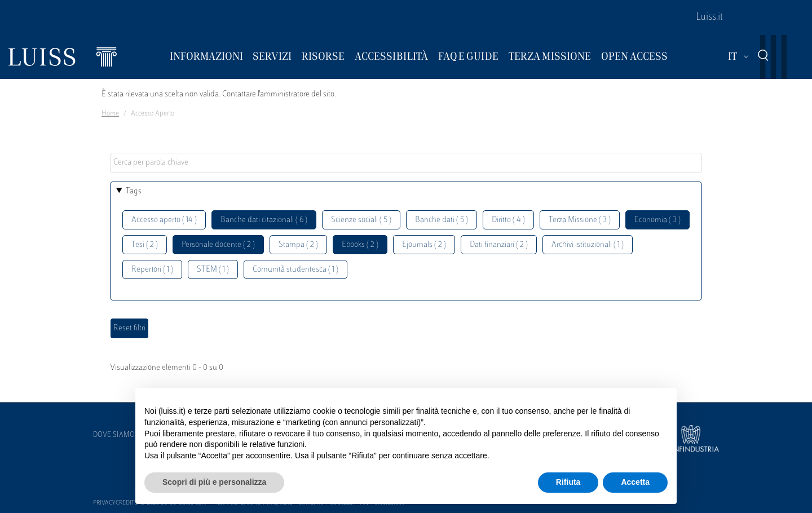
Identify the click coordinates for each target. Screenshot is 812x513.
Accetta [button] (635, 482)
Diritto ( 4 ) (508, 220)
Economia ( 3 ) (657, 220)
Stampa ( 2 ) (298, 245)
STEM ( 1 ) (213, 270)
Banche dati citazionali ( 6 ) (264, 220)
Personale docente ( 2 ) (218, 245)
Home (110, 114)
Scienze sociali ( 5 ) (361, 220)
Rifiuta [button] (568, 482)
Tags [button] (134, 191)
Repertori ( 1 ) (152, 270)
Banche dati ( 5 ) (442, 220)
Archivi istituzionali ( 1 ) (588, 245)
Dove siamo (114, 435)
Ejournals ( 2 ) (424, 245)
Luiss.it (709, 17)
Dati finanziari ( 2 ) (499, 245)
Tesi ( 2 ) (145, 245)
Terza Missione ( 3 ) (580, 220)
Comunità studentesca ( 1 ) (295, 270)
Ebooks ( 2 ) (360, 245)
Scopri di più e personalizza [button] (214, 482)
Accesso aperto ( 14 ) (164, 220)
